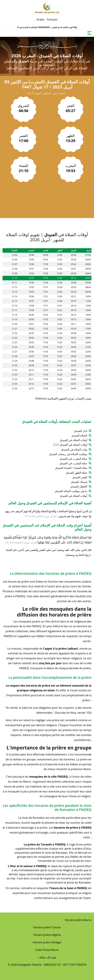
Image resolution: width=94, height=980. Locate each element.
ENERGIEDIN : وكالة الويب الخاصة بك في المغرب (58, 27)
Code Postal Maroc (47, 950)
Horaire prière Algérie (47, 935)
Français (52, 19)
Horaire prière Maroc (78, 920)
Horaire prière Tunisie (47, 927)
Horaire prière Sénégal (47, 942)
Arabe (40, 19)
